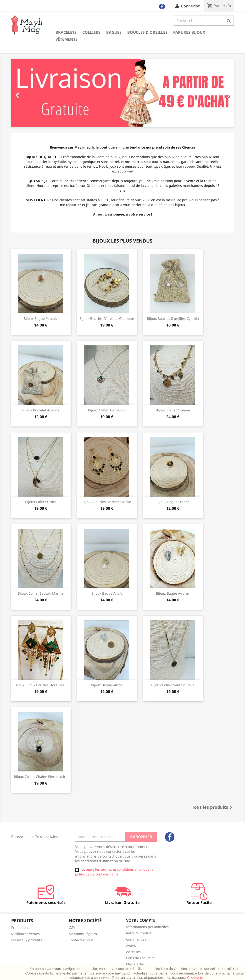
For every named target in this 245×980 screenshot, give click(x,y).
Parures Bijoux (189, 32)
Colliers (91, 32)
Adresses (133, 952)
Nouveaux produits (27, 940)
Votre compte (141, 920)
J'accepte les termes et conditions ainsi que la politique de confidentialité (114, 872)
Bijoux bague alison (107, 685)
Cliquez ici (195, 977)
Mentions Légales (83, 934)
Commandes (136, 939)
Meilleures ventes (25, 934)
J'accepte (10, 973)
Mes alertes (135, 964)
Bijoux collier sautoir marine (41, 593)
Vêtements (67, 39)
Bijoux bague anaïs (107, 593)
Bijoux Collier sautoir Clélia (173, 685)
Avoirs (131, 945)
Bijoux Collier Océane (173, 410)
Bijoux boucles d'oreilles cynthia (173, 318)
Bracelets (66, 32)
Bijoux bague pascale (41, 318)
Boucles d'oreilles (147, 32)
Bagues (114, 32)
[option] (122, 93)
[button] (28, 93)
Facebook (170, 837)
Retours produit (139, 933)
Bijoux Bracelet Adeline (41, 410)
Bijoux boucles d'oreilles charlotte (107, 318)
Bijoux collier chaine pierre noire (41, 777)
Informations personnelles (147, 927)
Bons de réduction (141, 958)
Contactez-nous (81, 940)
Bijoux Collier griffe (41, 502)
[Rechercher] (204, 21)
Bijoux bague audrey (173, 593)
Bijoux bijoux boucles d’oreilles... (41, 685)
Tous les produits (213, 808)
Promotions (20, 927)
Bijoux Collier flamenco (107, 410)
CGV (72, 927)
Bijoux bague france (173, 502)
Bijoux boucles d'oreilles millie (107, 502)
